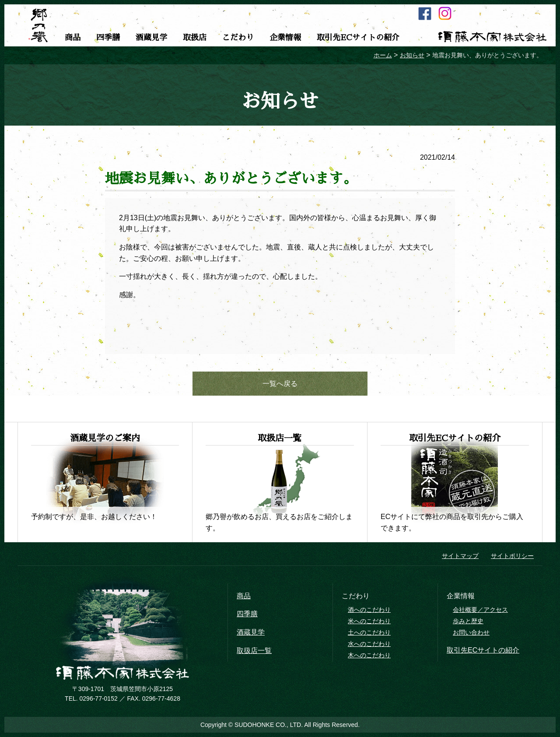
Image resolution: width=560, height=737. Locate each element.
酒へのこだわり (369, 610)
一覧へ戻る (280, 384)
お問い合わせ (471, 632)
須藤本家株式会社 (492, 37)
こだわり (238, 38)
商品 (73, 38)
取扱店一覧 (254, 651)
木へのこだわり (369, 655)
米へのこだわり (369, 621)
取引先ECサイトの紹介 (358, 38)
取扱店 (195, 38)
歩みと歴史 (468, 621)
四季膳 (108, 38)
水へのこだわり (369, 644)
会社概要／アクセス (480, 610)
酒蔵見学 (151, 38)
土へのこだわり (369, 632)
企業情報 (285, 38)
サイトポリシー (512, 556)
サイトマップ (460, 556)
